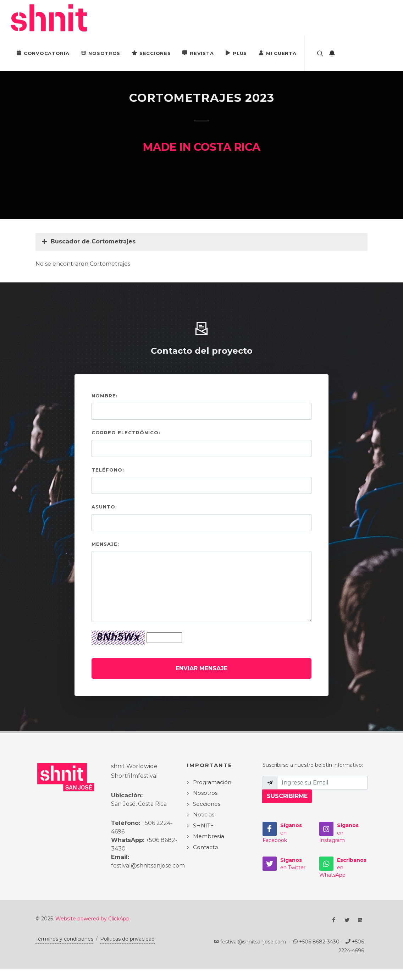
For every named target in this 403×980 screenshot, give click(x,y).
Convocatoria (43, 53)
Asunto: (104, 507)
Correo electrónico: (126, 433)
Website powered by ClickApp (92, 919)
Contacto (206, 847)
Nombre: (105, 396)
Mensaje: (105, 544)
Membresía (209, 836)
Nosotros (100, 53)
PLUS (236, 53)
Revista (198, 53)
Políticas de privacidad (127, 939)
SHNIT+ (203, 825)
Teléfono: (108, 470)
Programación (212, 782)
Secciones (151, 53)
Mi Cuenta (277, 53)
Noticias (204, 814)
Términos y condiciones (64, 939)
